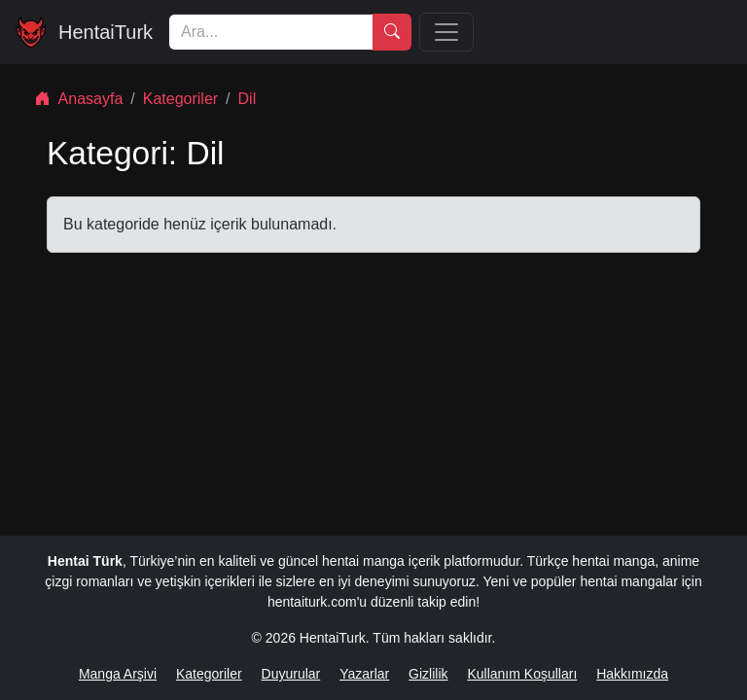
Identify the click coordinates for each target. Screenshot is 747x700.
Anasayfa (79, 99)
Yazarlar (364, 674)
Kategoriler (180, 99)
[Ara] (271, 32)
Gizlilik (428, 674)
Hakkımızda (632, 674)
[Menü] (446, 32)
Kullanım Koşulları (522, 674)
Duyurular (291, 674)
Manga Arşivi (118, 674)
